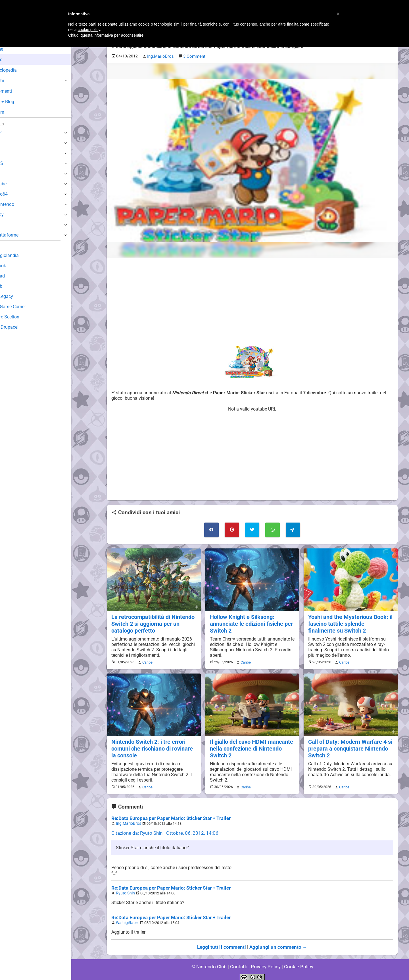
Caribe (147, 660)
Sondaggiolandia (21, 255)
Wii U (10, 153)
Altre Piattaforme (22, 235)
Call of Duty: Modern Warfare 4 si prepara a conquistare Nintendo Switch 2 (349, 745)
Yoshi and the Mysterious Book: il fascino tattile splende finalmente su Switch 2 (349, 622)
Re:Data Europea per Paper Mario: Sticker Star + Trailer (167, 814)
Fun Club (13, 286)
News (14, 60)
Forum (14, 112)
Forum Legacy (19, 296)
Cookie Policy (296, 960)
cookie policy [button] (89, 30)
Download (15, 276)
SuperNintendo (20, 204)
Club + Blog (19, 102)
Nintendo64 (16, 194)
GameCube (16, 184)
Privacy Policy (265, 960)
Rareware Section (22, 317)
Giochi (14, 81)
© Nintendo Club (211, 960)
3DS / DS (14, 163)
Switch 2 (13, 133)
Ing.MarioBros (127, 819)
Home (14, 49)
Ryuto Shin (124, 888)
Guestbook (15, 266)
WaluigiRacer (126, 917)
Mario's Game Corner (26, 307)
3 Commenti (194, 56)
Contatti (240, 960)
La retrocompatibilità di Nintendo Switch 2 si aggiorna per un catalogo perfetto (152, 622)
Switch (11, 143)
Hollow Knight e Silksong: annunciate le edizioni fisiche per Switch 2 (250, 622)
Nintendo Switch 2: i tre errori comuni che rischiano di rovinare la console (151, 745)
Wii (8, 174)
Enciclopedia (21, 70)
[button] (338, 14)
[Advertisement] (252, 301)
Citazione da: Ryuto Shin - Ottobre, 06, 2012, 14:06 (161, 828)
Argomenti (18, 91)
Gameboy (14, 215)
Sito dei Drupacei (22, 327)
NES (9, 225)
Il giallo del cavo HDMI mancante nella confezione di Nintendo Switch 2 (250, 745)
